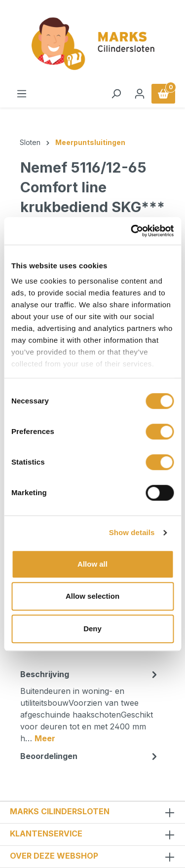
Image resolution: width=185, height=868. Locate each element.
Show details (132, 532)
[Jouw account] (140, 94)
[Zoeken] (116, 94)
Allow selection (92, 596)
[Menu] (22, 94)
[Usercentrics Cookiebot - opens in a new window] (132, 231)
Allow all (92, 564)
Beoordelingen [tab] (90, 756)
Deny (92, 629)
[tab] (90, 706)
